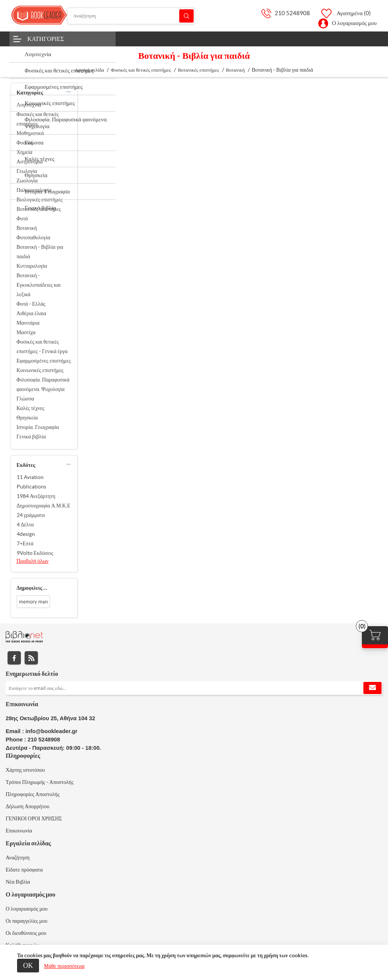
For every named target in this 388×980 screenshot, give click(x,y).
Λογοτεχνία (29, 105)
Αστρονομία (30, 162)
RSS (31, 658)
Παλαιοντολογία (34, 190)
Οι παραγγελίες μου (27, 921)
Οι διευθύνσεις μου (26, 933)
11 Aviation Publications (31, 482)
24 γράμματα (31, 515)
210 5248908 (292, 13)
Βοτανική (27, 228)
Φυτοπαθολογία (34, 237)
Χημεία (25, 152)
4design (26, 534)
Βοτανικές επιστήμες (39, 209)
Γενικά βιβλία (31, 437)
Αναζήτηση (186, 16)
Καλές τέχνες (31, 408)
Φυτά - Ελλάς (31, 304)
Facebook (14, 658)
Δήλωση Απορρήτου (27, 806)
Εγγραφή (372, 688)
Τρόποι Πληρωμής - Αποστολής (40, 782)
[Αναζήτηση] (131, 16)
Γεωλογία (27, 171)
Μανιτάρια (28, 323)
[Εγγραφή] (194, 688)
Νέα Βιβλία (18, 882)
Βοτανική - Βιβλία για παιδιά (40, 252)
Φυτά (22, 218)
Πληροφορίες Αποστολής (33, 794)
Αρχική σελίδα (90, 70)
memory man (33, 602)
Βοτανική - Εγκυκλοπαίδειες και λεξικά (39, 285)
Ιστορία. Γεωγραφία (38, 427)
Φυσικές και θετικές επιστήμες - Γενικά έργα (42, 346)
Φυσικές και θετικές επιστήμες (38, 119)
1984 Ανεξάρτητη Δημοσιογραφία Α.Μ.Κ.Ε (44, 501)
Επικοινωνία (19, 831)
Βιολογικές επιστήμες (40, 199)
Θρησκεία (27, 418)
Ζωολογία (27, 181)
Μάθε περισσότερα (64, 966)
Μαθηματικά (30, 133)
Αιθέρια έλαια (32, 313)
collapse (69, 92)
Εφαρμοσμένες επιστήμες (44, 361)
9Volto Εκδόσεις (35, 553)
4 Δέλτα (25, 525)
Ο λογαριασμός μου (354, 23)
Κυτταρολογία (32, 266)
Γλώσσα (26, 399)
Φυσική (25, 143)
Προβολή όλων (33, 561)
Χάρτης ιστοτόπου (25, 770)
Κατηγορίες (46, 39)
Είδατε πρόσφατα (24, 870)
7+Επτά (25, 543)
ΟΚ (28, 965)
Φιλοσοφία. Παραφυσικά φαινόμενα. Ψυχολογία (43, 384)
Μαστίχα (26, 332)
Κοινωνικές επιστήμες (40, 370)
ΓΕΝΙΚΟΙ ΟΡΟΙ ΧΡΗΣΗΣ (34, 818)
